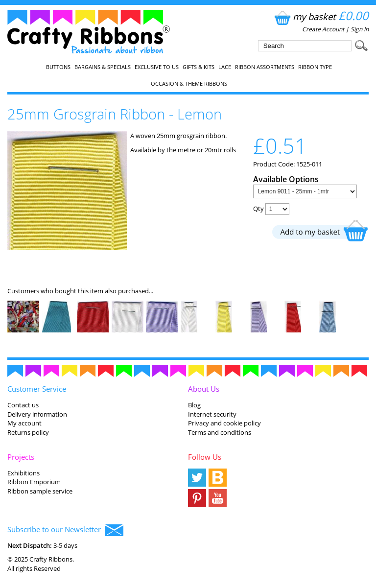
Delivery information (37, 414)
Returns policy (28, 432)
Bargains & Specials (103, 67)
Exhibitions (23, 473)
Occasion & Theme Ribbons (189, 84)
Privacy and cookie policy (224, 423)
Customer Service (37, 389)
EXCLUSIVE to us (157, 67)
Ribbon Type (315, 67)
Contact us (23, 405)
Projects (21, 457)
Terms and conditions (220, 432)
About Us (204, 389)
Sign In (360, 29)
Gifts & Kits (199, 67)
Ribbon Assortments (265, 67)
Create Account (323, 29)
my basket (320, 16)
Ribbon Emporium (34, 482)
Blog (194, 405)
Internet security (212, 414)
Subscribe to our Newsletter (65, 530)
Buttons (58, 67)
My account (24, 423)
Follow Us (205, 457)
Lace (225, 67)
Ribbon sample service (40, 491)
